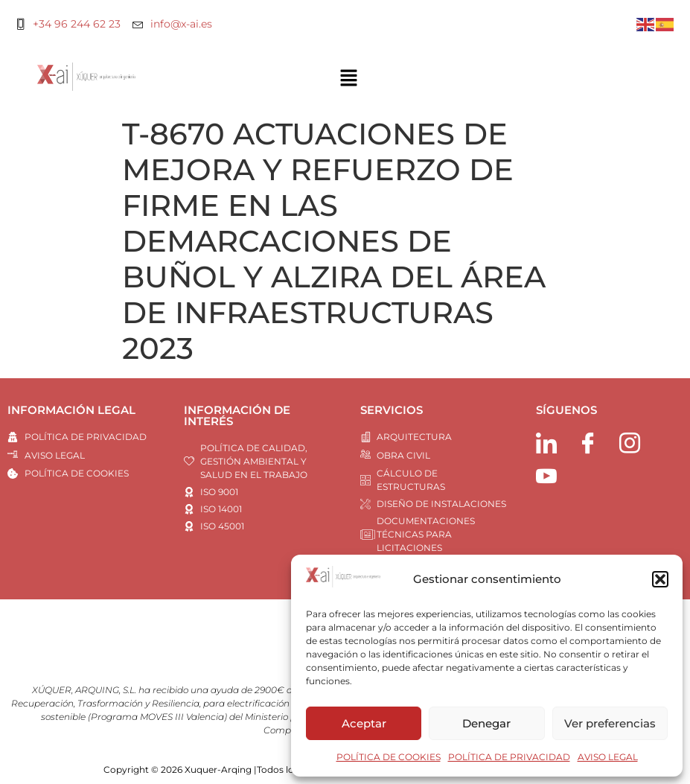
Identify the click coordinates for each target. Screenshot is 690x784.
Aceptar (364, 723)
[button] (660, 579)
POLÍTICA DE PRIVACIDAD (509, 757)
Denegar (486, 723)
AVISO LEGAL (608, 757)
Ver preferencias (610, 723)
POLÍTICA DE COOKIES (389, 757)
